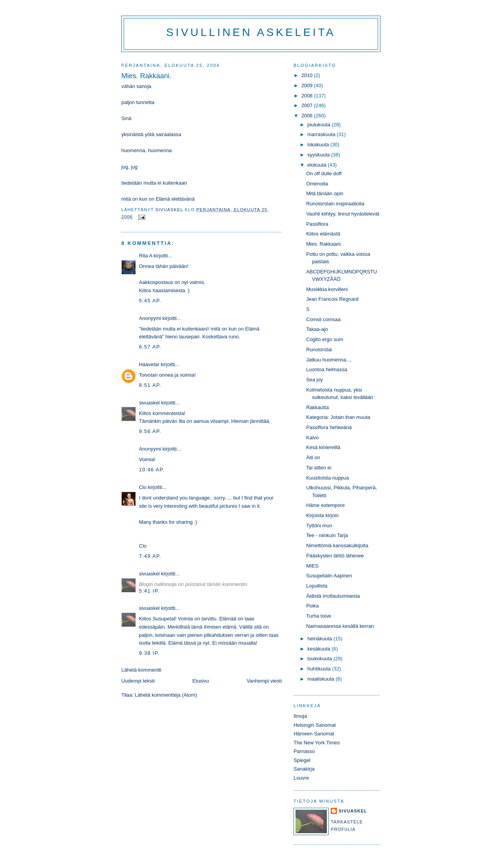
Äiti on (313, 457)
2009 (308, 85)
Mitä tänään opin (325, 193)
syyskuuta (319, 155)
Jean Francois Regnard (332, 299)
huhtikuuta (320, 669)
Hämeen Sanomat (314, 734)
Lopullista (317, 586)
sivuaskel (149, 403)
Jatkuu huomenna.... (329, 360)
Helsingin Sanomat (315, 725)
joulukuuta (319, 125)
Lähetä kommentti (141, 670)
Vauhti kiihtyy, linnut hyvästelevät (343, 214)
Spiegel (302, 760)
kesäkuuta (319, 649)
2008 (308, 96)
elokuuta (317, 165)
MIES (312, 566)
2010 (308, 75)
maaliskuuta (321, 679)
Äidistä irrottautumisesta (333, 596)
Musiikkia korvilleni (327, 289)
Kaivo (312, 438)
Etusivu (201, 681)
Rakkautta (317, 407)
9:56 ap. (150, 431)
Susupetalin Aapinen (329, 576)
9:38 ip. (149, 653)
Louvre (301, 778)
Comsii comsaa (323, 319)
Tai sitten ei (319, 468)
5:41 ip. (149, 591)
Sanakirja (304, 769)
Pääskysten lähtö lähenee (335, 556)
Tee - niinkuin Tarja (327, 535)
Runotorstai (319, 350)
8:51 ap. (150, 385)
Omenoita (317, 184)
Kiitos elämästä (323, 234)
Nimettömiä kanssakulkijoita (337, 545)
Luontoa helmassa (327, 369)
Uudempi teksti (138, 681)
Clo (143, 487)
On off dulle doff (324, 173)
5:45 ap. (150, 301)
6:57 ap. (150, 347)
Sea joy (314, 380)
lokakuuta (319, 145)
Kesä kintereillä (323, 447)
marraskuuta (322, 134)
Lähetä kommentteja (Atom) (166, 695)
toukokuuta (320, 659)
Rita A (146, 256)
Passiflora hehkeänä (329, 427)
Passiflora (317, 224)
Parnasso (304, 751)
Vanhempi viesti (264, 681)
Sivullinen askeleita (251, 32)
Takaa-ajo (317, 329)
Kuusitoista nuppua (327, 478)
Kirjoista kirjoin (322, 515)
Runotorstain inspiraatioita (335, 204)
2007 (308, 105)
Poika (312, 606)
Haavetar (149, 364)
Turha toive (319, 616)
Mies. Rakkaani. (324, 244)
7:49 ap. (150, 556)
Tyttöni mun (319, 526)
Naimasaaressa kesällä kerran (340, 626)
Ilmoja (300, 716)
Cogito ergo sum (324, 339)
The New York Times (317, 743)
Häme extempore (325, 505)
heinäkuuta (320, 639)
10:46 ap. (152, 470)
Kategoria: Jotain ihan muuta (338, 417)
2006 (308, 116)
